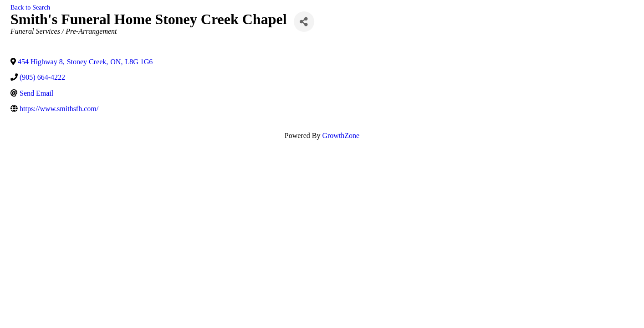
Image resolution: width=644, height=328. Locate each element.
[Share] (304, 22)
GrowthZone (341, 136)
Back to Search (30, 7)
